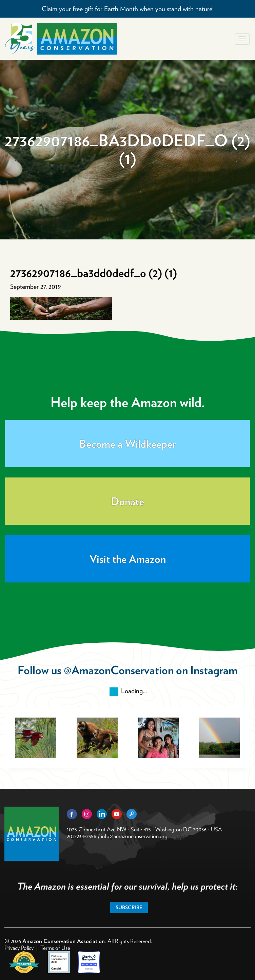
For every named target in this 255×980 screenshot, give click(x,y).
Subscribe (129, 908)
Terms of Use (55, 948)
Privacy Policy (19, 948)
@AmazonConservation (119, 670)
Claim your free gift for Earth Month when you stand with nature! (128, 9)
